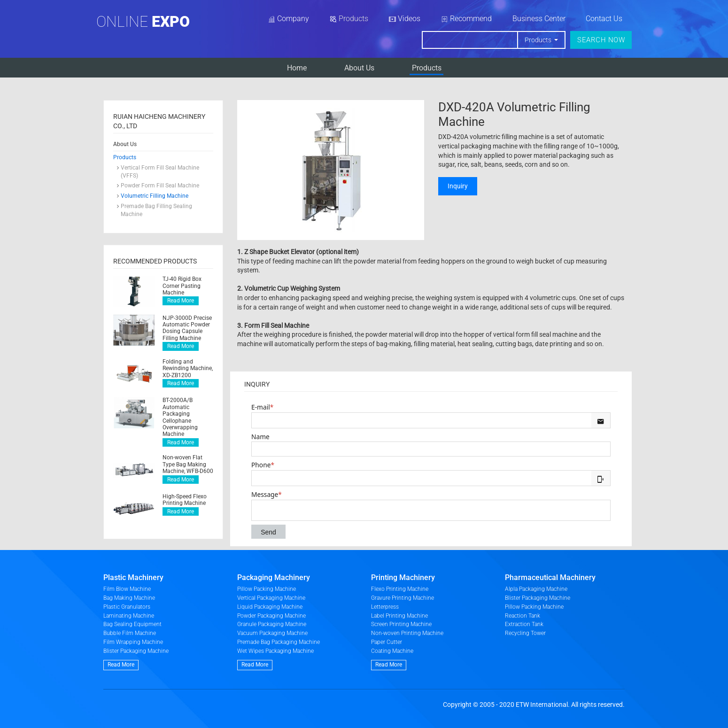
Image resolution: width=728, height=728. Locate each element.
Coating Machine (392, 651)
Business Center (539, 19)
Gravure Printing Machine (403, 598)
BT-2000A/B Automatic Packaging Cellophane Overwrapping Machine (180, 417)
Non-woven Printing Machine (407, 633)
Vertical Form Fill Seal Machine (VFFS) (160, 172)
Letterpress (385, 607)
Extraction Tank (524, 624)
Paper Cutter (387, 642)
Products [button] (539, 40)
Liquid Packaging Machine (270, 607)
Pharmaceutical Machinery (550, 577)
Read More (181, 301)
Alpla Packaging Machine (536, 589)
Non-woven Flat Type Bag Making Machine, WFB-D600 (188, 464)
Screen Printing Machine (401, 624)
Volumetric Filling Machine (155, 196)
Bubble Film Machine (130, 633)
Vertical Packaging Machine (271, 598)
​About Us (359, 68)
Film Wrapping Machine (133, 642)
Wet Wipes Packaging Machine (275, 651)
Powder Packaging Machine (271, 616)
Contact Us (604, 19)
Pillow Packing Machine (267, 589)
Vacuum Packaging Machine (272, 633)
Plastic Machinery (133, 577)
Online (143, 22)
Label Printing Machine (399, 616)
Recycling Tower (525, 633)
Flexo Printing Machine (400, 589)
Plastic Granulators (127, 607)
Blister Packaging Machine (136, 651)
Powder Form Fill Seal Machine (160, 186)
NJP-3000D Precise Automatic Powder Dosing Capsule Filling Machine (187, 328)
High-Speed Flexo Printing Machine (185, 500)
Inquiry (458, 186)
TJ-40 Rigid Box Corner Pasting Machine (182, 286)
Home (297, 68)
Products (427, 68)
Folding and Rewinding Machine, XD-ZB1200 (188, 368)
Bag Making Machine (129, 598)
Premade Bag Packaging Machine (279, 642)
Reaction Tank (523, 616)
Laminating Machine (129, 616)
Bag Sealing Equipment (132, 624)
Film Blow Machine (127, 589)
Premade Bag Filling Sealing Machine (156, 210)
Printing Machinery (403, 577)
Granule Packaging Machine (272, 624)
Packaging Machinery (274, 577)
